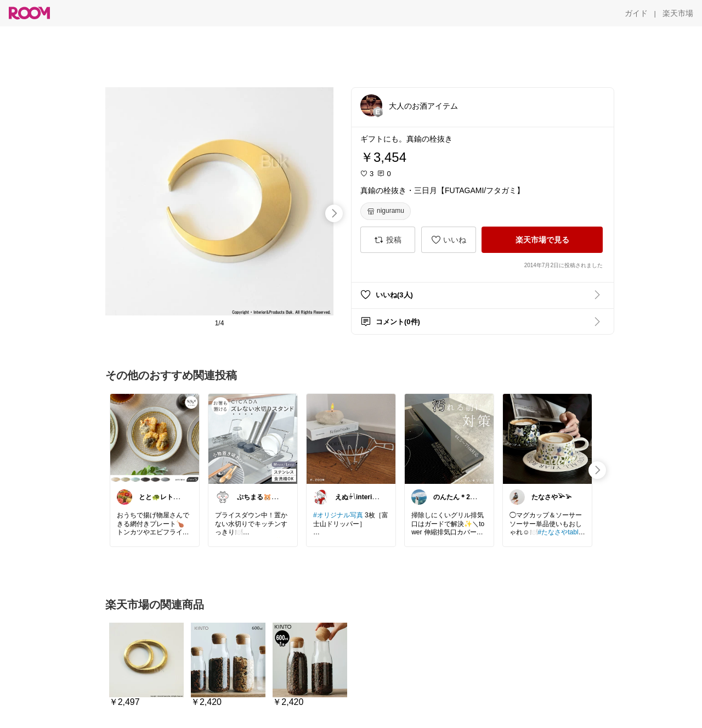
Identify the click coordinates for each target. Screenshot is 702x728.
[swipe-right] (334, 213)
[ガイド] (636, 13)
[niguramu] (386, 211)
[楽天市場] (678, 13)
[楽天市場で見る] (542, 240)
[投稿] (388, 240)
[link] (155, 438)
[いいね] (449, 240)
